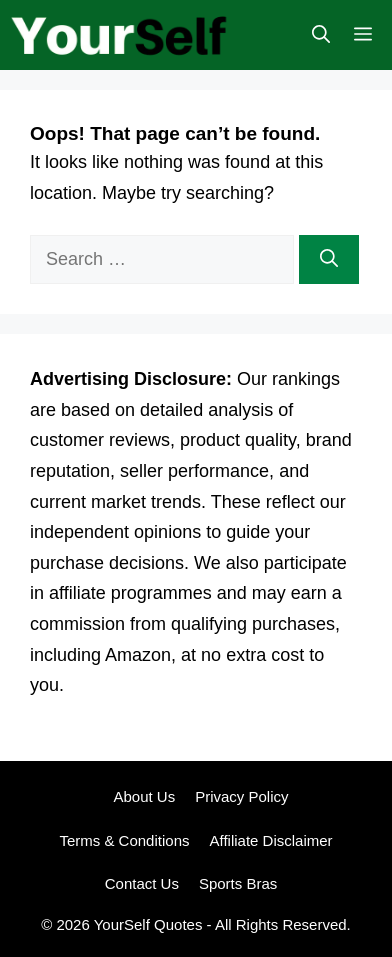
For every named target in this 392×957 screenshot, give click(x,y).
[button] (321, 35)
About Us (144, 796)
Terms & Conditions (124, 840)
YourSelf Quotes (148, 924)
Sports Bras (238, 883)
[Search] (329, 259)
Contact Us (142, 883)
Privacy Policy (241, 796)
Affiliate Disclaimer (270, 840)
